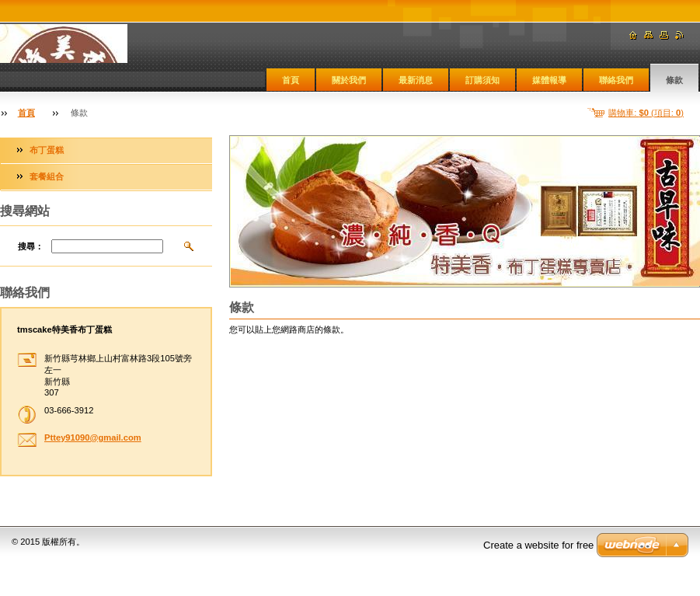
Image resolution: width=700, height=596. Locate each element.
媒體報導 (549, 80)
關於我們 (349, 80)
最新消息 (416, 80)
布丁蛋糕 (47, 150)
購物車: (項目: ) (646, 113)
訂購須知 (482, 80)
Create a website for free (538, 545)
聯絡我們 (616, 80)
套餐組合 (47, 176)
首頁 (291, 80)
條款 (674, 80)
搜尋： (31, 246)
